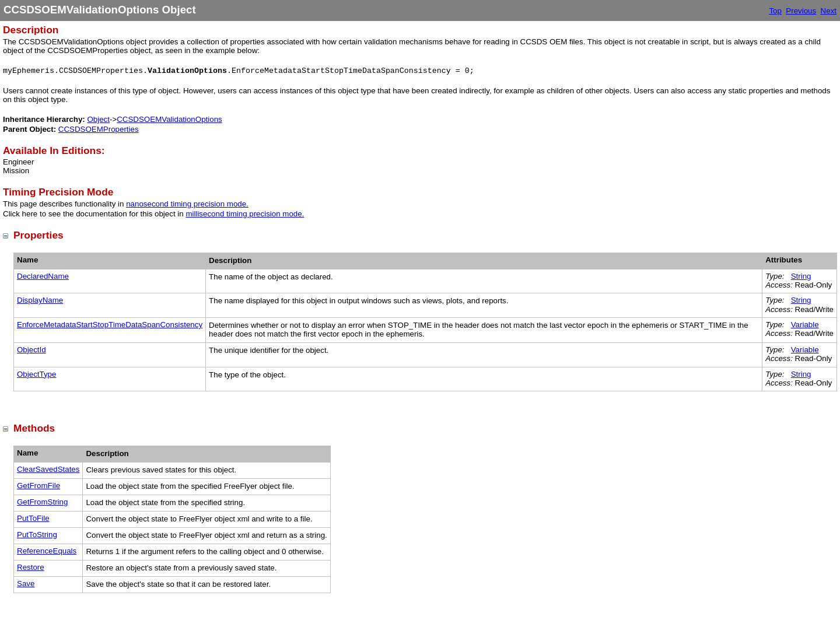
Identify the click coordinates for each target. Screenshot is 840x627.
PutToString (37, 535)
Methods (34, 428)
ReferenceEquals (47, 551)
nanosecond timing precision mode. (187, 204)
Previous (801, 11)
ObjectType (36, 374)
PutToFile (33, 518)
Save (26, 584)
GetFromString (42, 502)
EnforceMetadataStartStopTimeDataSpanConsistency (110, 325)
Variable (805, 325)
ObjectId (32, 350)
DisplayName (40, 300)
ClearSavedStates (48, 469)
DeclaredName (43, 276)
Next (829, 11)
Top (775, 11)
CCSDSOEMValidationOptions (169, 119)
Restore (31, 567)
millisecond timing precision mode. (245, 214)
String (801, 276)
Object (98, 119)
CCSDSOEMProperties (99, 129)
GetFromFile (38, 486)
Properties (38, 235)
